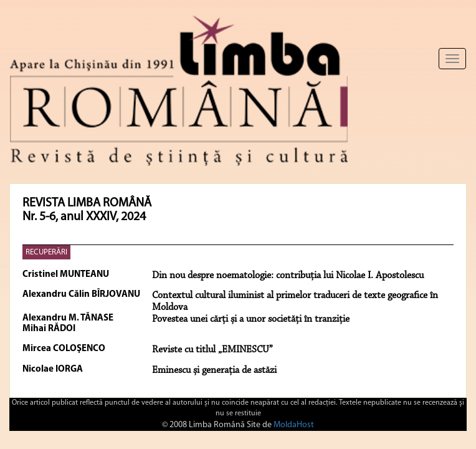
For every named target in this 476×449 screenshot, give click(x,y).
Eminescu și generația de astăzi (214, 370)
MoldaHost (294, 425)
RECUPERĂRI (46, 252)
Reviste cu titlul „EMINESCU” (212, 350)
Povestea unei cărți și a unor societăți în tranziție (251, 319)
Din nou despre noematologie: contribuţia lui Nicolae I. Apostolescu (288, 276)
